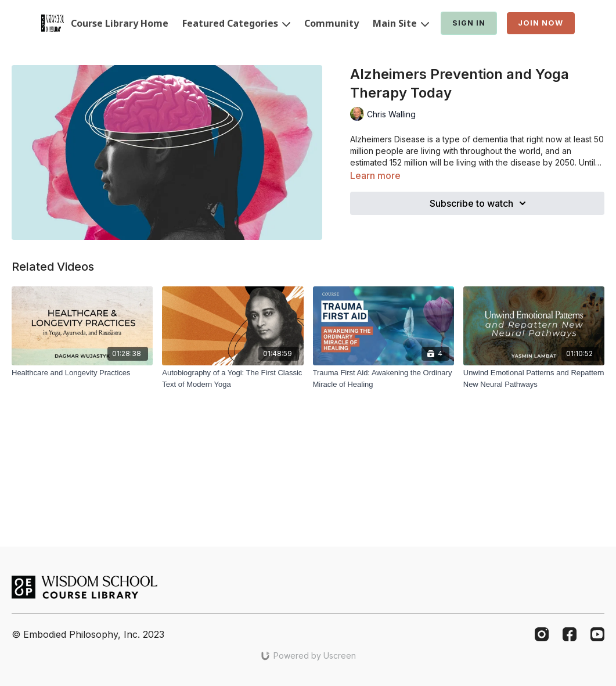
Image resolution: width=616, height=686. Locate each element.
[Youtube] (597, 634)
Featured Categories (236, 23)
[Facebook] (570, 634)
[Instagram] (542, 634)
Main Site (401, 23)
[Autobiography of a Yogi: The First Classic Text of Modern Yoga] (233, 378)
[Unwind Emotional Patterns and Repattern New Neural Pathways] (534, 378)
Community (332, 23)
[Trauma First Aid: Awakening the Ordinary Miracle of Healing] (383, 378)
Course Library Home (120, 23)
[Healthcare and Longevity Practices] (82, 373)
